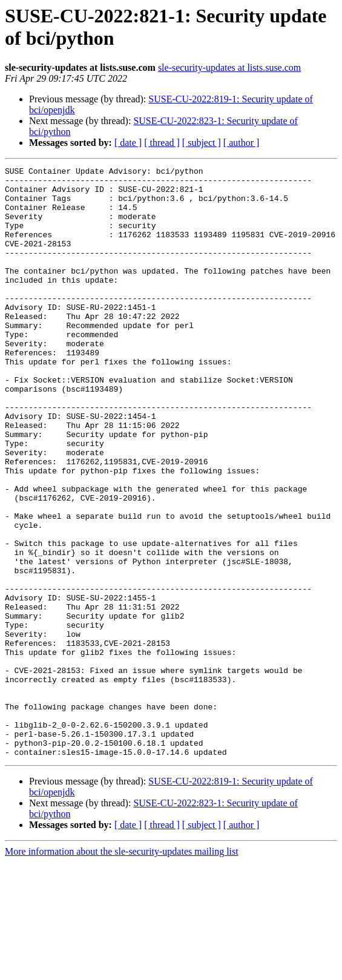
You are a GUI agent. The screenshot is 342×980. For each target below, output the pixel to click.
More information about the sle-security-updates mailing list (122, 969)
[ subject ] (202, 143)
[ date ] (128, 143)
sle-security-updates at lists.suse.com (229, 67)
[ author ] (242, 143)
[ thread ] (162, 143)
